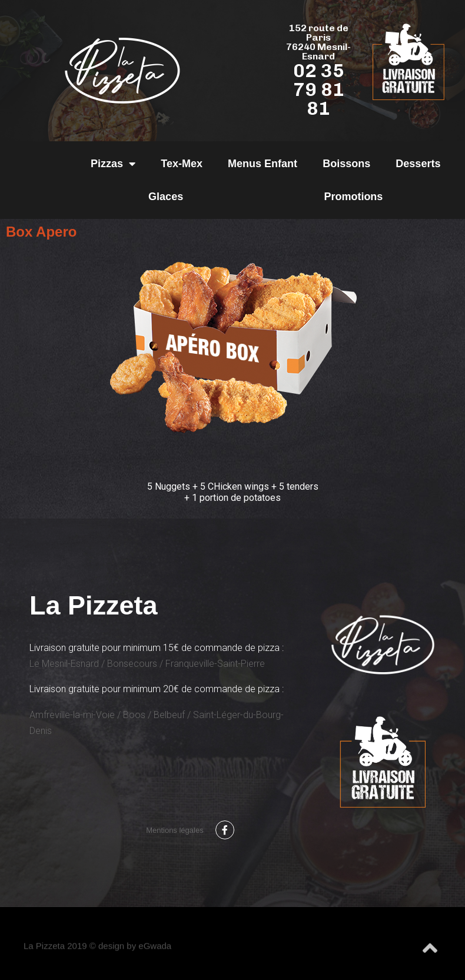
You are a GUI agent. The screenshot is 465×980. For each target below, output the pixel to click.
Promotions (353, 197)
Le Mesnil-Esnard (64, 664)
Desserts (418, 164)
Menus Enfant (263, 164)
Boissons (346, 164)
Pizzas (113, 164)
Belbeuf (169, 715)
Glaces (166, 197)
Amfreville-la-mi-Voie (72, 715)
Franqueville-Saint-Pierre (215, 664)
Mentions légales (175, 830)
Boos (134, 715)
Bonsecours (132, 664)
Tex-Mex (182, 164)
